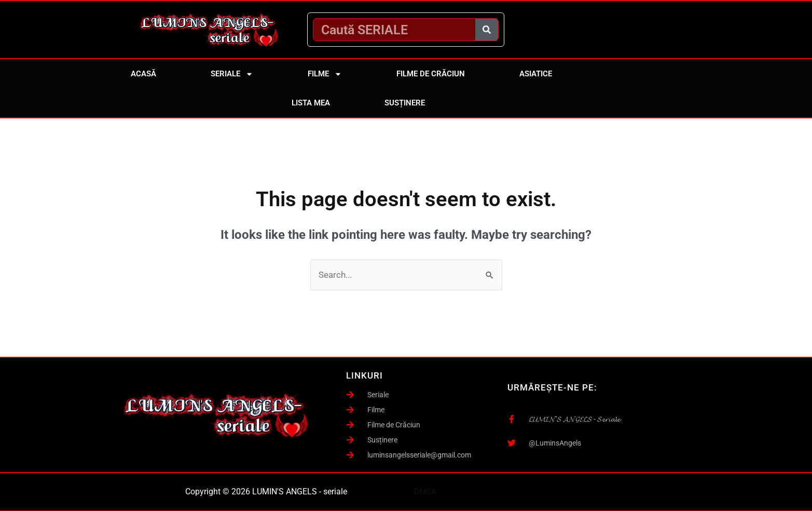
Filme (325, 74)
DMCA (425, 491)
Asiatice (536, 74)
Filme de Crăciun (431, 74)
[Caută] (487, 30)
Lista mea (311, 103)
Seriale (232, 74)
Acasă (143, 74)
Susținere (405, 103)
